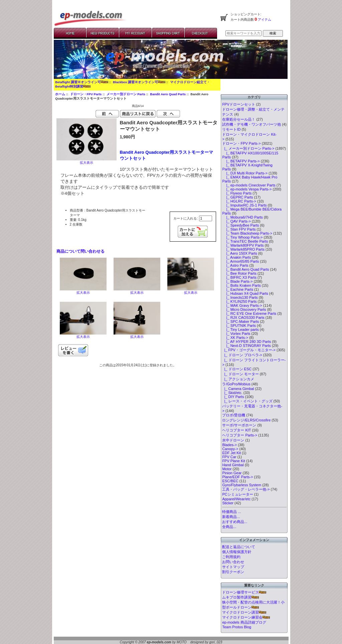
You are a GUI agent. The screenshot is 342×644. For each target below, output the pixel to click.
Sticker (228, 503)
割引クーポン (233, 572)
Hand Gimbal (233, 465)
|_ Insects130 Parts (240, 297)
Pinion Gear (232, 473)
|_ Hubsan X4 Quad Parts (245, 293)
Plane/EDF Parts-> (237, 477)
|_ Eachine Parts (238, 289)
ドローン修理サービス (244, 592)
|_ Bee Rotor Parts (239, 273)
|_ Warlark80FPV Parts (243, 245)
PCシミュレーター (237, 494)
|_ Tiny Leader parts (240, 330)
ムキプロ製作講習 (240, 597)
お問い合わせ (233, 562)
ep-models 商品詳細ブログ (244, 622)
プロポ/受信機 (234, 415)
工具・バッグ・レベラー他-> (246, 489)
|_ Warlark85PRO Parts (243, 249)
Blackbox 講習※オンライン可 (139, 82)
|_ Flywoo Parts (237, 193)
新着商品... (231, 517)
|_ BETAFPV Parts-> (241, 161)
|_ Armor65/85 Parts (240, 261)
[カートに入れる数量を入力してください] (206, 218)
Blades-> (229, 445)
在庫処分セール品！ (239, 119)
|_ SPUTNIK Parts (239, 326)
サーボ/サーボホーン (239, 425)
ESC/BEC (230, 481)
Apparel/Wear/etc (236, 499)
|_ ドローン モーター (240, 374)
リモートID (231, 129)
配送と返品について (239, 547)
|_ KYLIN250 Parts (239, 301)
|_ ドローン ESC (237, 369)
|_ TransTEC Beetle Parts (245, 241)
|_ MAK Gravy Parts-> (242, 305)
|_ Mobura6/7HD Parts (242, 217)
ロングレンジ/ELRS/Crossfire (246, 420)
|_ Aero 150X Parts (239, 253)
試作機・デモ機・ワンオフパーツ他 (251, 124)
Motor (227, 469)
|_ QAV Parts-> (236, 221)
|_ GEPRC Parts (237, 197)
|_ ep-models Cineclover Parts (249, 185)
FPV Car (229, 457)
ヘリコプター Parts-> (240, 435)
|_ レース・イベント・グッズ (247, 401)
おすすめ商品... (235, 522)
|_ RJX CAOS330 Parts (243, 317)
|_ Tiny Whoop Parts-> (242, 237)
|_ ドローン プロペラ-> (242, 355)
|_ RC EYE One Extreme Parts (249, 313)
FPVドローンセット (238, 104)
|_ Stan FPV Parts (239, 229)
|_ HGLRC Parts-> (239, 201)
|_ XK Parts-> (235, 338)
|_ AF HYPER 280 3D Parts (246, 342)
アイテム (264, 20)
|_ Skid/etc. (232, 393)
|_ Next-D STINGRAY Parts (246, 346)
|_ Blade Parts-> (237, 281)
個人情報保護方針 (237, 552)
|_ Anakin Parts (236, 257)
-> (241, 143)
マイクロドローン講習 (244, 612)
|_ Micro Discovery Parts (244, 309)
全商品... (229, 527)
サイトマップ (233, 567)
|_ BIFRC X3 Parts (239, 277)
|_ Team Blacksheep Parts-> (247, 233)
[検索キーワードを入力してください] (243, 33)
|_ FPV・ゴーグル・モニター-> (249, 350)
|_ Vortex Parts (236, 334)
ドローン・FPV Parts (86, 94)
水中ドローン (233, 440)
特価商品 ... (231, 512)
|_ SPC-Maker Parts (240, 321)
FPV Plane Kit (233, 461)
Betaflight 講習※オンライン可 (81, 82)
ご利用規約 (231, 557)
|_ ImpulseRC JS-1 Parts (244, 205)
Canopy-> (230, 449)
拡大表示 (83, 291)
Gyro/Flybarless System (242, 485)
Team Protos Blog (237, 627)
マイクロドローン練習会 (246, 617)
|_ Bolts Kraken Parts (241, 285)
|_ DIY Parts (233, 397)
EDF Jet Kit (231, 453)
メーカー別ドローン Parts (126, 94)
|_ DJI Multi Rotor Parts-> (245, 173)
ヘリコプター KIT (236, 430)
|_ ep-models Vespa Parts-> (247, 189)
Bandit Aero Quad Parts (168, 94)
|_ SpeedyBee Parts (240, 225)
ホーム (60, 94)
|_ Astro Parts (235, 265)
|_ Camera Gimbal (238, 389)
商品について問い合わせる (80, 251)
